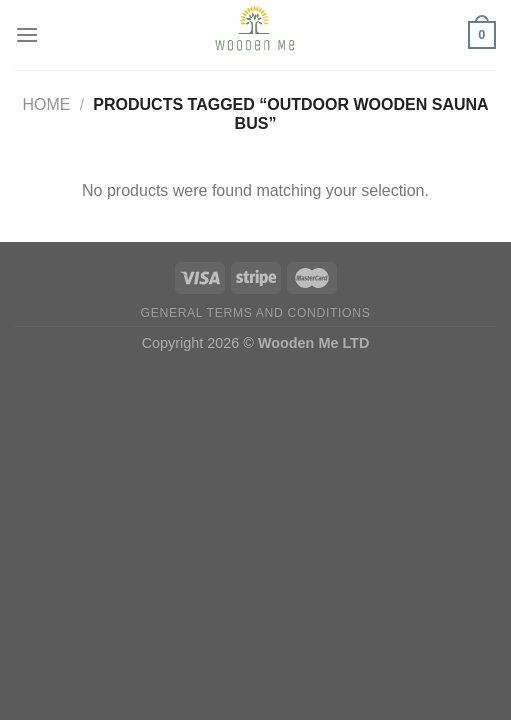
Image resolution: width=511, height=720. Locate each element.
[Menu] (27, 34)
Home (46, 104)
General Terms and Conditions (256, 313)
